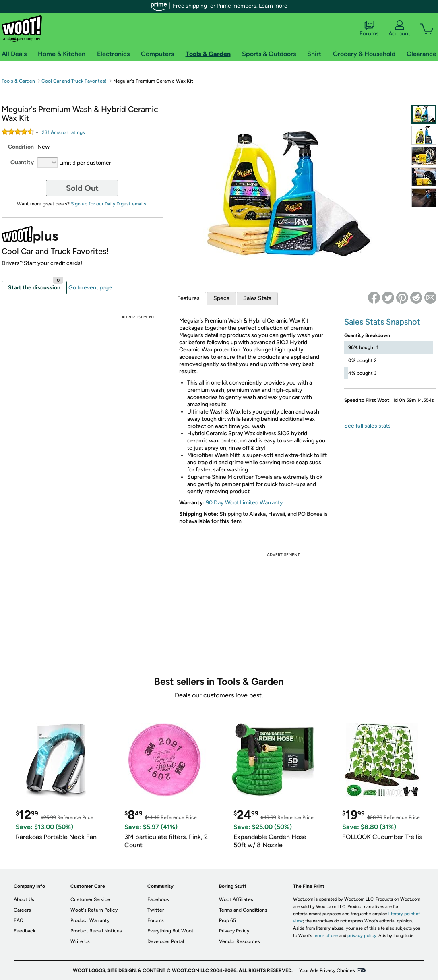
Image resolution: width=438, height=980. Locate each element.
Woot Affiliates (236, 899)
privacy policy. (362, 936)
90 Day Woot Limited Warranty (244, 503)
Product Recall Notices (96, 931)
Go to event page (90, 288)
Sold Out (82, 188)
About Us (24, 899)
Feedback (25, 931)
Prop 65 (227, 920)
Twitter (156, 910)
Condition (21, 147)
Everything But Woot (170, 931)
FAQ (19, 920)
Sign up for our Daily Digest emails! (109, 204)
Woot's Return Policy (94, 910)
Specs (221, 298)
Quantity (22, 162)
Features (188, 298)
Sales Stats (257, 298)
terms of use (325, 936)
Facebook (158, 899)
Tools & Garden (18, 81)
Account (399, 29)
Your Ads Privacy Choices (327, 970)
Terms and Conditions (243, 910)
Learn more (273, 6)
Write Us (80, 941)
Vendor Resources (240, 941)
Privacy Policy (234, 931)
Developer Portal (166, 941)
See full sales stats (368, 426)
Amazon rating (63, 132)
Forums (369, 29)
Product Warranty (90, 920)
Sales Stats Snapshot (382, 322)
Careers (22, 910)
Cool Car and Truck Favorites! (74, 81)
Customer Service (90, 899)
